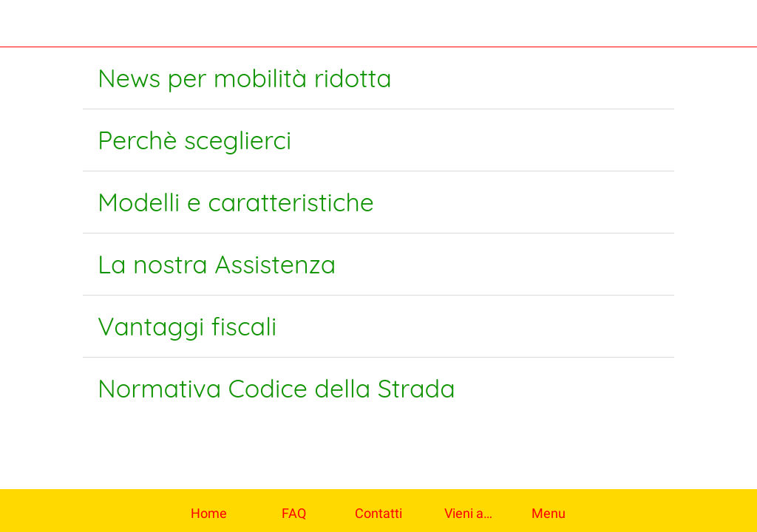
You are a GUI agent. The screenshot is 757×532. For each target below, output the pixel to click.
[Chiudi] (24, 24)
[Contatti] (733, 24)
